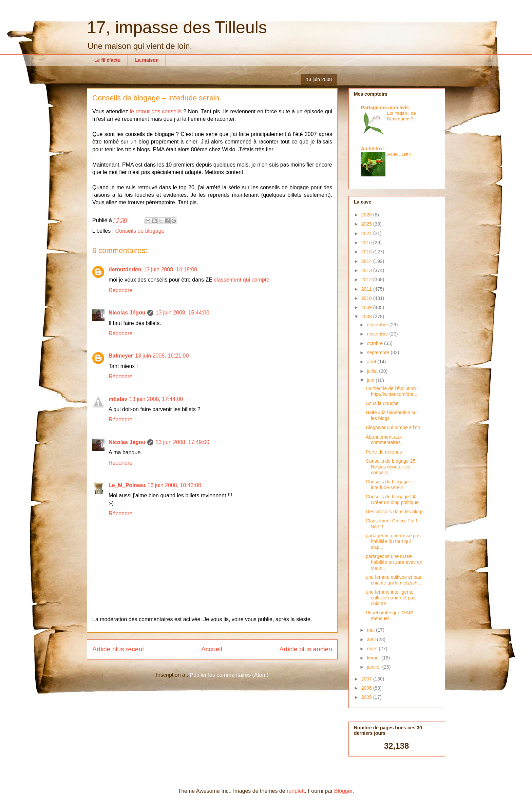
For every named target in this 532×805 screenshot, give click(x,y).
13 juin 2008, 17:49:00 (182, 442)
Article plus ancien (306, 649)
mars (373, 649)
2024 (367, 233)
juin (371, 380)
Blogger (343, 791)
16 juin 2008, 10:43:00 (174, 485)
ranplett (296, 791)
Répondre (120, 290)
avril (372, 639)
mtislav (118, 399)
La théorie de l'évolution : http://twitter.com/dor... (392, 391)
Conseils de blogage (140, 231)
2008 (367, 317)
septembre (379, 352)
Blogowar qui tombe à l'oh (393, 427)
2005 (367, 697)
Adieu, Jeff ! (399, 154)
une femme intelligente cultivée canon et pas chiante (391, 598)
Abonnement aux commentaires (384, 440)
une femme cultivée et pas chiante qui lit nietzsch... (394, 580)
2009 (367, 307)
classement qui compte (242, 280)
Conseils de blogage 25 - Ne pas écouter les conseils (392, 467)
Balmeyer (121, 356)
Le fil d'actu (107, 60)
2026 (367, 215)
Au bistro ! (373, 149)
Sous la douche (382, 403)
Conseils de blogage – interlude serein (389, 485)
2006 (367, 688)
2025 (367, 224)
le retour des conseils (156, 111)
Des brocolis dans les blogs (395, 512)
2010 (367, 298)
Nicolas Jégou (127, 313)
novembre (378, 334)
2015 (367, 252)
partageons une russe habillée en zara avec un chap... (394, 562)
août (372, 362)
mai (371, 630)
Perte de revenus (384, 452)
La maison (147, 60)
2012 (367, 280)
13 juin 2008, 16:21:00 (162, 356)
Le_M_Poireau (127, 485)
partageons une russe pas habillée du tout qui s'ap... (393, 541)
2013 (367, 270)
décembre (378, 325)
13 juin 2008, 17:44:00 (156, 399)
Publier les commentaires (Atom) (229, 675)
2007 (367, 679)
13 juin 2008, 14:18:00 (170, 270)
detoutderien (125, 270)
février (374, 658)
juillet (373, 371)
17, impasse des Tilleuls (177, 27)
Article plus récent (118, 649)
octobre (375, 343)
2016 (367, 243)
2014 (367, 261)
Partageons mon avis (385, 108)
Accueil (212, 649)
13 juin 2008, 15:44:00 (182, 313)
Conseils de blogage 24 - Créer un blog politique (392, 500)
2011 (367, 289)
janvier (374, 667)
